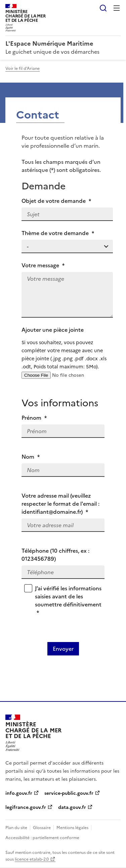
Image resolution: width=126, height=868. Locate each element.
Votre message (43, 265)
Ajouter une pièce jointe (67, 348)
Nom (31, 457)
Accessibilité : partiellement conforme (42, 838)
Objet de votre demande (56, 201)
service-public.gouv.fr (69, 793)
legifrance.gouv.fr (26, 807)
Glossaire (42, 828)
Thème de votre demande (58, 233)
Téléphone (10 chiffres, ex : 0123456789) (55, 555)
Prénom (34, 418)
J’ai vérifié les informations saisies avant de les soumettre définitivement (68, 600)
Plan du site (16, 828)
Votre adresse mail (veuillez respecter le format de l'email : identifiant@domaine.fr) (60, 504)
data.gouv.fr (72, 807)
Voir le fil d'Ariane (23, 68)
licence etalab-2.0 (32, 859)
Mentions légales (72, 828)
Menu (117, 8)
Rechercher (103, 8)
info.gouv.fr (19, 793)
